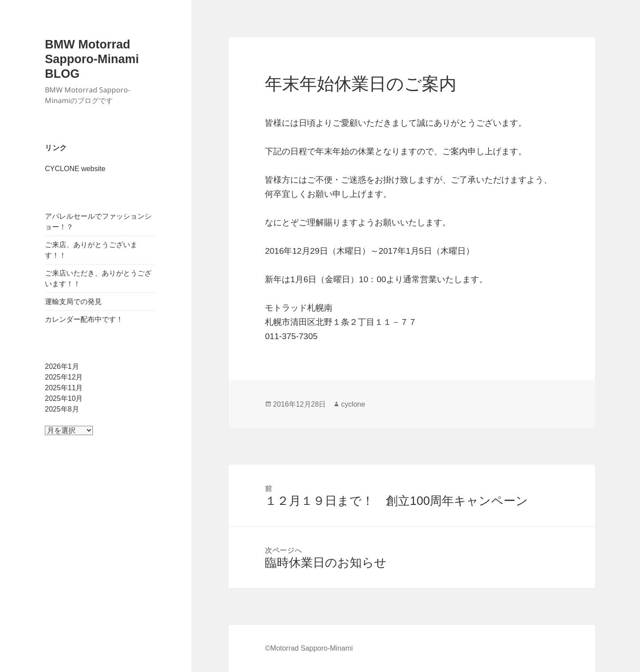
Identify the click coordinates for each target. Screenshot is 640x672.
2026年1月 (62, 366)
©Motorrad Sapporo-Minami (309, 648)
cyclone (353, 404)
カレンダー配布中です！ (84, 319)
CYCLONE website (75, 169)
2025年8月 (62, 409)
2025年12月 (64, 377)
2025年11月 (64, 388)
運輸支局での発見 (73, 302)
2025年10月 (64, 398)
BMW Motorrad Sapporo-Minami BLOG (92, 59)
